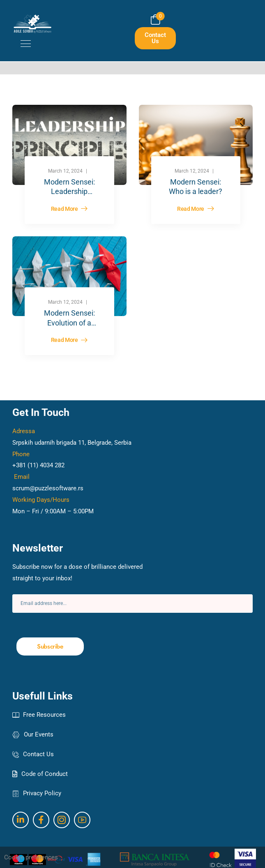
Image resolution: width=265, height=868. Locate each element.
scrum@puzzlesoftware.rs (48, 488)
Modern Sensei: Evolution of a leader (69, 323)
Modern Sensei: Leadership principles (69, 192)
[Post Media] (69, 145)
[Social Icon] (21, 820)
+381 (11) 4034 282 (38, 465)
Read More (65, 209)
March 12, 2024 (65, 171)
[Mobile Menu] (22, 44)
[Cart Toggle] (156, 20)
